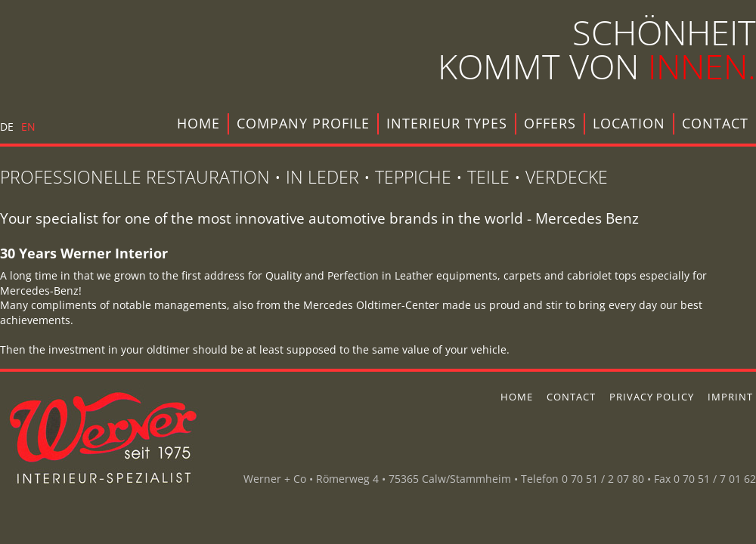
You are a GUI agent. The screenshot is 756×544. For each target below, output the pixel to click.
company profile (303, 123)
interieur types (447, 123)
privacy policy (652, 397)
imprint (730, 397)
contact (715, 123)
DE (7, 127)
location (629, 123)
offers (550, 123)
